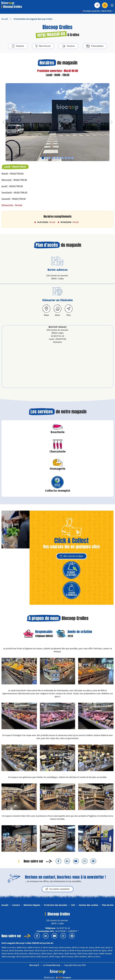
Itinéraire (57, 342)
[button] (4, 122)
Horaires (18, 46)
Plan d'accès (43, 46)
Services (68, 46)
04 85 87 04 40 (58, 336)
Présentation (95, 46)
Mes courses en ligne (72, 556)
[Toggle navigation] (112, 6)
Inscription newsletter (58, 889)
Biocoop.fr (34, 965)
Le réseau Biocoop (52, 965)
